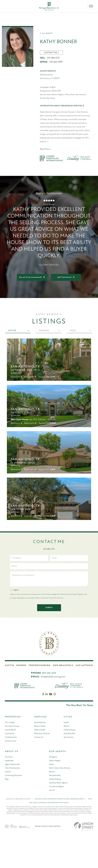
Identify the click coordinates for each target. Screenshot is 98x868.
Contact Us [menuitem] (39, 772)
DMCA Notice (55, 861)
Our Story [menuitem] (9, 792)
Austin (9, 701)
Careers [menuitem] (8, 807)
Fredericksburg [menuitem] (70, 765)
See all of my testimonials (31, 276)
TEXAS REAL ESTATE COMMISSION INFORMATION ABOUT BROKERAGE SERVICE (61, 834)
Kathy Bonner (63, 40)
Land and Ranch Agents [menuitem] (59, 818)
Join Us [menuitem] (52, 825)
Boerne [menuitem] (67, 761)
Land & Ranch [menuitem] (11, 765)
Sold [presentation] (73, 330)
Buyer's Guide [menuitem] (40, 761)
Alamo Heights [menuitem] (55, 796)
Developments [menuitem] (41, 757)
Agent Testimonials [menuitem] (13, 799)
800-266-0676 (49, 708)
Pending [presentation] (44, 330)
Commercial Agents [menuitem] (57, 822)
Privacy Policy (42, 861)
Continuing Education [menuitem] (14, 810)
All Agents (46, 32)
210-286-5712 (53, 57)
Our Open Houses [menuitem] (13, 761)
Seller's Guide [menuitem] (40, 765)
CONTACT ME (51, 52)
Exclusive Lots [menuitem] (11, 776)
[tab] (18, 330)
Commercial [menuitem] (10, 768)
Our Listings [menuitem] (10, 757)
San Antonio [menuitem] (69, 772)
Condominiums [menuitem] (11, 772)
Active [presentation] (12, 330)
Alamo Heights (48, 70)
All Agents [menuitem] (53, 792)
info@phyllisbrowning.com (53, 712)
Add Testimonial (65, 276)
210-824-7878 (56, 61)
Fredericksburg (41, 701)
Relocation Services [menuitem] (43, 768)
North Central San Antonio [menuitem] (60, 803)
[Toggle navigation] (92, 7)
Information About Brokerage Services (62, 105)
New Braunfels (64, 701)
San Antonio (86, 701)
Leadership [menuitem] (9, 796)
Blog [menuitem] (7, 814)
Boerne (22, 701)
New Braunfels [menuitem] (70, 768)
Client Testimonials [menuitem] (13, 803)
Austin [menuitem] (66, 757)
